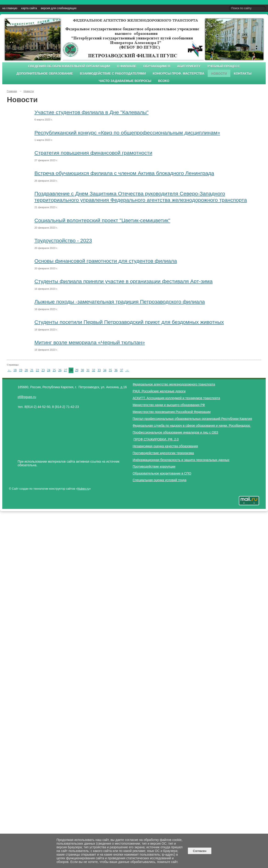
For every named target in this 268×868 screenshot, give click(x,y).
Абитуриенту (189, 66)
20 (26, 370)
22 (37, 370)
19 (21, 370)
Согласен (200, 851)
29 (77, 370)
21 (32, 370)
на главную (10, 8)
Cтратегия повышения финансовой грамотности (93, 153)
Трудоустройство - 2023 (63, 240)
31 (88, 370)
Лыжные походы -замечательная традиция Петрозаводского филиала (120, 302)
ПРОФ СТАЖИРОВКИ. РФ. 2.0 (156, 439)
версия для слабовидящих (59, 8)
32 (94, 370)
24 (49, 370)
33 (99, 370)
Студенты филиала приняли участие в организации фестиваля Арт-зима (123, 281)
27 (66, 370)
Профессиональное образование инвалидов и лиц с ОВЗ (175, 432)
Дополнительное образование (45, 74)
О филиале (127, 66)
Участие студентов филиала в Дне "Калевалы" (91, 112)
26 (60, 370)
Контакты (243, 74)
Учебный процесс (224, 66)
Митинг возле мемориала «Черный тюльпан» (90, 342)
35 (110, 370)
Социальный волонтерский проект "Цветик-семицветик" (102, 220)
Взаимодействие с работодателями (113, 74)
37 (122, 370)
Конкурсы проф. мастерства (179, 74)
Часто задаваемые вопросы (125, 81)
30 (82, 370)
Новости (219, 74)
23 (43, 370)
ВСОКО (164, 81)
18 (15, 370)
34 (105, 370)
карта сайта (29, 8)
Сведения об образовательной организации (69, 66)
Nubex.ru (83, 489)
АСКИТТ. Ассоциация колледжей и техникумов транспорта (176, 398)
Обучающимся (157, 66)
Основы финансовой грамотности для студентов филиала (106, 261)
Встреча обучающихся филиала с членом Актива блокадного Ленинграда (124, 173)
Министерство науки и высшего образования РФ (169, 405)
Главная (12, 91)
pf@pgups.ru (27, 397)
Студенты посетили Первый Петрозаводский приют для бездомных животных (129, 322)
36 (116, 370)
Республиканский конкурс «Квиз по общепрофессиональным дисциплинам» (127, 133)
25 (54, 370)
